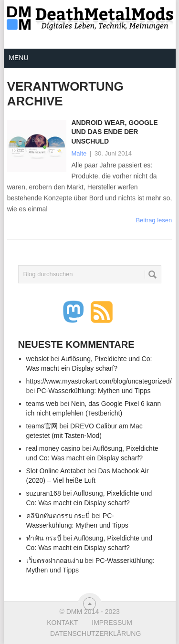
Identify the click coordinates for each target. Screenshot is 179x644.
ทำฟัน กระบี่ (44, 538)
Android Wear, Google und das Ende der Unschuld (114, 132)
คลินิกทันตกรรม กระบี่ (58, 516)
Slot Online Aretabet (56, 471)
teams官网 (42, 426)
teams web (42, 404)
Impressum (112, 623)
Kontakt (62, 623)
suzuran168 (44, 493)
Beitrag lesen (154, 220)
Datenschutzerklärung (95, 634)
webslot (37, 359)
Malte (79, 153)
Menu (18, 58)
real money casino (53, 448)
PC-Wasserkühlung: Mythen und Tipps (94, 391)
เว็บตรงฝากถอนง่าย (55, 561)
